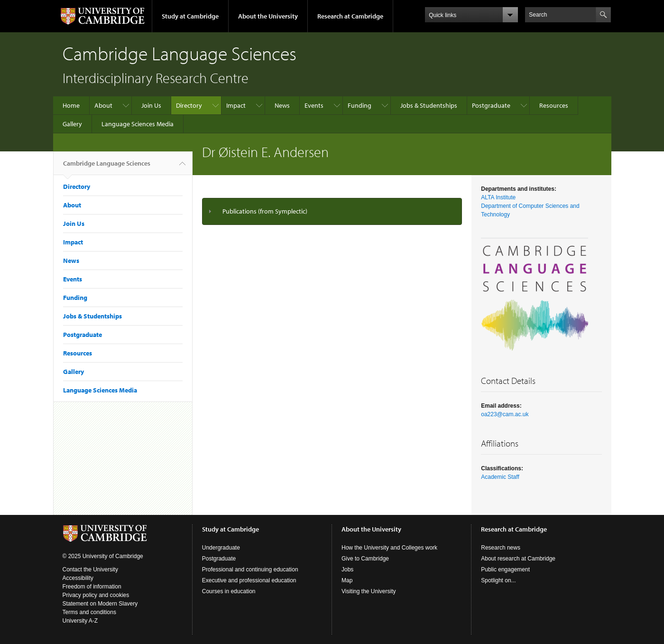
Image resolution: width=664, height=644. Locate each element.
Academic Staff (500, 477)
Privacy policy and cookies (96, 595)
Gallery (72, 124)
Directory (189, 105)
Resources (554, 105)
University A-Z (80, 621)
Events (314, 105)
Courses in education (229, 591)
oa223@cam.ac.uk (505, 414)
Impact (236, 105)
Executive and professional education (249, 580)
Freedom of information (92, 587)
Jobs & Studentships (429, 105)
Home (71, 105)
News (282, 105)
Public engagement (505, 569)
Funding (360, 105)
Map (347, 580)
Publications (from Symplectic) (265, 211)
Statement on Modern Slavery (100, 604)
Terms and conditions (89, 612)
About (103, 105)
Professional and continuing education (250, 569)
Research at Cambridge (350, 16)
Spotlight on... (498, 580)
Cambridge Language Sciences (107, 167)
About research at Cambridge (518, 559)
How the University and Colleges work (389, 548)
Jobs (347, 569)
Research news (501, 548)
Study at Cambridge (190, 16)
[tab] (332, 211)
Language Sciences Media (138, 124)
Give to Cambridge (365, 559)
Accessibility (78, 578)
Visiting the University (369, 591)
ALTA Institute (498, 197)
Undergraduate (221, 548)
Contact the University (90, 569)
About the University (268, 16)
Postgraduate (491, 105)
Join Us (151, 105)
